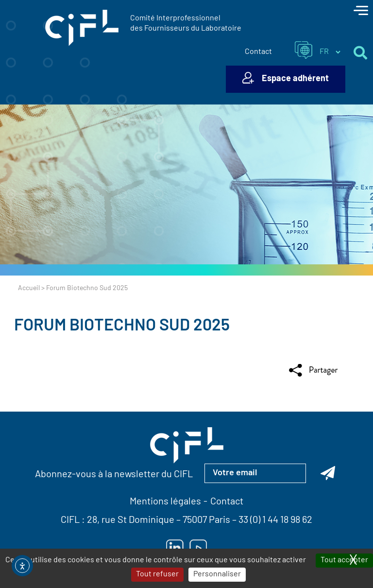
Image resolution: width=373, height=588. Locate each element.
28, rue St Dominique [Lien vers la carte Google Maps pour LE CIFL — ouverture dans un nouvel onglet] (131, 520)
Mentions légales (165, 502)
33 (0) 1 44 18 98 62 (275, 520)
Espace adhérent (295, 79)
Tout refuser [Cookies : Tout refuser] (157, 574)
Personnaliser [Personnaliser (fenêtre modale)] (217, 574)
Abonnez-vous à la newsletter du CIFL (114, 475)
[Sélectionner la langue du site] (330, 52)
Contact (258, 52)
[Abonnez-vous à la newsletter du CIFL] (328, 473)
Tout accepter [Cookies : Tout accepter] (344, 560)
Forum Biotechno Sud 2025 (122, 326)
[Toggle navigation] (361, 12)
